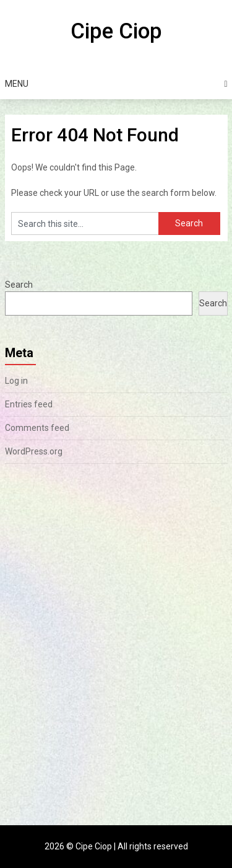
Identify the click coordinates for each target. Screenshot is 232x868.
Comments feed (37, 428)
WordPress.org (34, 451)
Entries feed (29, 404)
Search (19, 285)
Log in (16, 381)
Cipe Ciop (116, 31)
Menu (17, 84)
